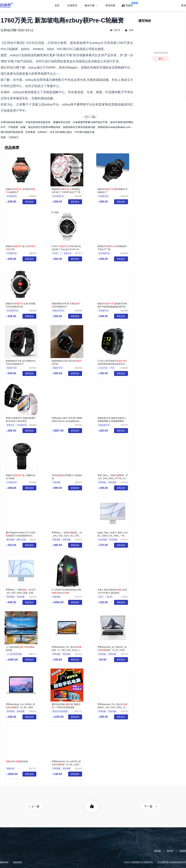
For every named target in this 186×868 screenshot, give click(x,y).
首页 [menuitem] (57, 5)
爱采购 (158, 851)
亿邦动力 (14, 137)
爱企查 (170, 851)
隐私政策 (18, 862)
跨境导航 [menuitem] (110, 5)
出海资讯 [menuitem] (72, 5)
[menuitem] (91, 6)
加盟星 (183, 851)
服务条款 (4, 862)
